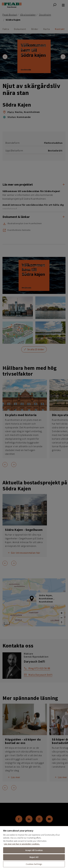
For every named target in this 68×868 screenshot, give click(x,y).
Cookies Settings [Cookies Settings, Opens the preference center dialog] (34, 864)
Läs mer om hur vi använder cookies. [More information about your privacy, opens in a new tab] (22, 844)
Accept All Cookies (34, 850)
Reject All (34, 857)
